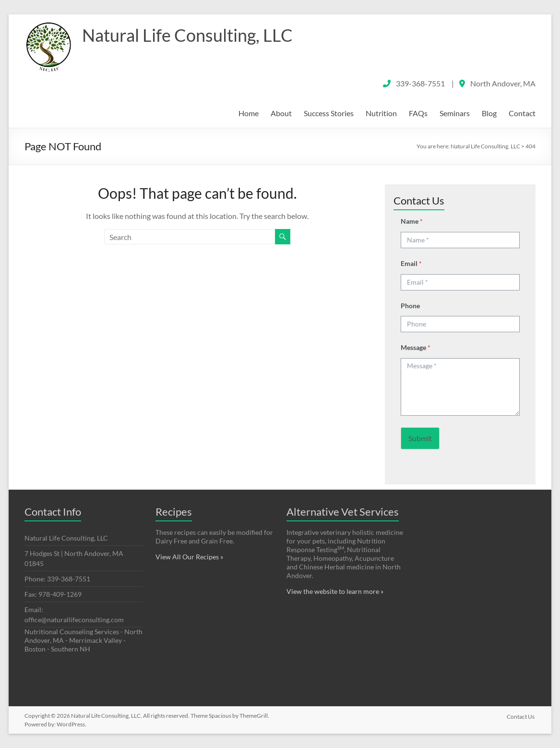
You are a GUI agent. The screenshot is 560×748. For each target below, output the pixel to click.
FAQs (418, 113)
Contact (522, 113)
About (281, 113)
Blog (489, 113)
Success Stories (329, 113)
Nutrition (381, 113)
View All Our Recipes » (189, 557)
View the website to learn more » (335, 591)
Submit (420, 438)
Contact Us (522, 716)
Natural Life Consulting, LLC (187, 35)
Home (249, 113)
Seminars (455, 113)
